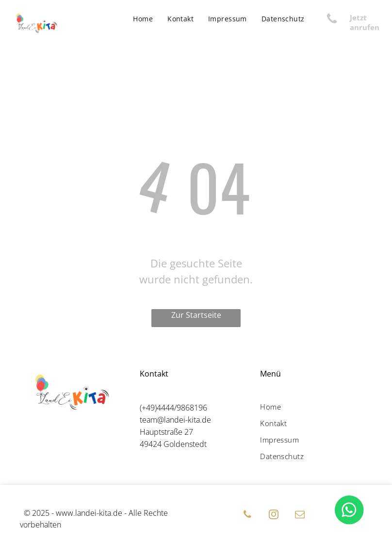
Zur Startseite (196, 315)
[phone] (247, 516)
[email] (300, 516)
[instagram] (274, 516)
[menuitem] (143, 19)
